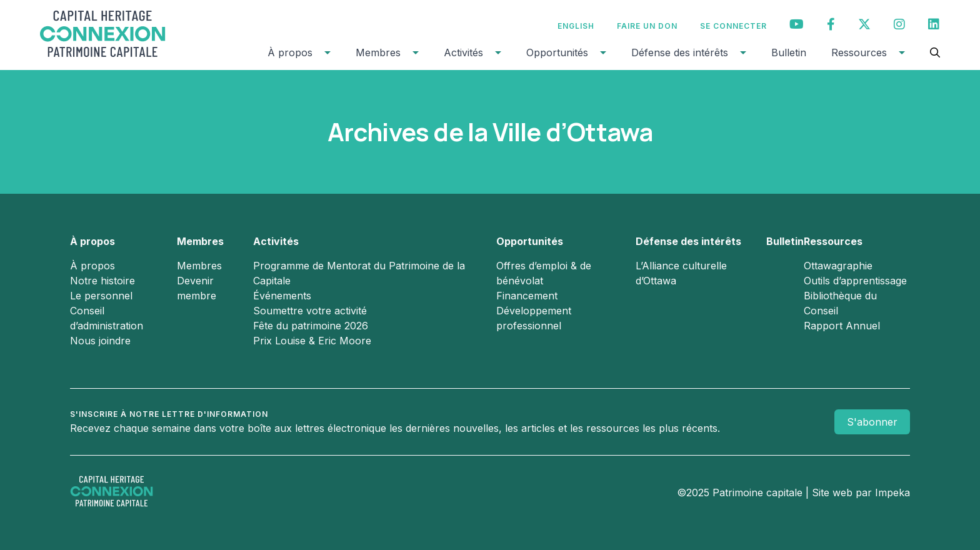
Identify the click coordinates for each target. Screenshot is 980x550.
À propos (290, 52)
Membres (378, 52)
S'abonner (872, 422)
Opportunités (557, 52)
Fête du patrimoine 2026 (311, 326)
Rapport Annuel (842, 326)
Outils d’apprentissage (855, 281)
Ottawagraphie (838, 266)
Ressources (859, 52)
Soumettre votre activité (310, 311)
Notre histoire (102, 281)
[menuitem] (576, 26)
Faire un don (647, 26)
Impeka (892, 492)
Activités (463, 52)
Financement (527, 296)
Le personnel (101, 296)
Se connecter (733, 26)
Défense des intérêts (680, 52)
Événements (282, 296)
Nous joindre (100, 341)
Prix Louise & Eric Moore (312, 341)
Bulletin (789, 52)
